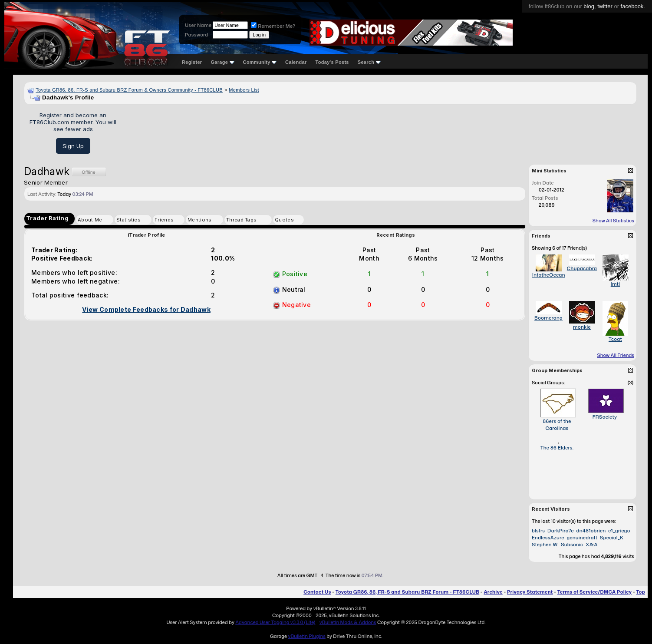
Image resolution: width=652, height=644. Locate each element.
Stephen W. (545, 545)
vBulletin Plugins (306, 636)
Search (369, 62)
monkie (582, 327)
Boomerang (548, 318)
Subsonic (572, 545)
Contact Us (317, 592)
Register (192, 62)
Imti (616, 284)
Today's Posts (332, 62)
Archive (493, 592)
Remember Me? (273, 26)
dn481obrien (591, 531)
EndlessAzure (548, 538)
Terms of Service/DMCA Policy (595, 592)
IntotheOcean (549, 275)
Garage (222, 62)
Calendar (296, 62)
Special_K (612, 538)
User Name (198, 25)
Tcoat (615, 339)
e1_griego (619, 531)
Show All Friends (616, 355)
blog (589, 6)
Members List (244, 90)
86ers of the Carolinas (557, 425)
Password (196, 35)
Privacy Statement (530, 592)
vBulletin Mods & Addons (348, 622)
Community (260, 62)
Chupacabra (582, 268)
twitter (605, 6)
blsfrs (538, 531)
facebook (632, 6)
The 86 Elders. (557, 448)
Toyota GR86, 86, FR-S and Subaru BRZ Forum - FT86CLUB (407, 592)
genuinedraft (582, 538)
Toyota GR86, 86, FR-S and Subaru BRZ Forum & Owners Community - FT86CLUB (129, 90)
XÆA (592, 545)
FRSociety (605, 417)
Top (641, 592)
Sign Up (73, 146)
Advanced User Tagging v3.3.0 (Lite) (275, 622)
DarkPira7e (561, 531)
